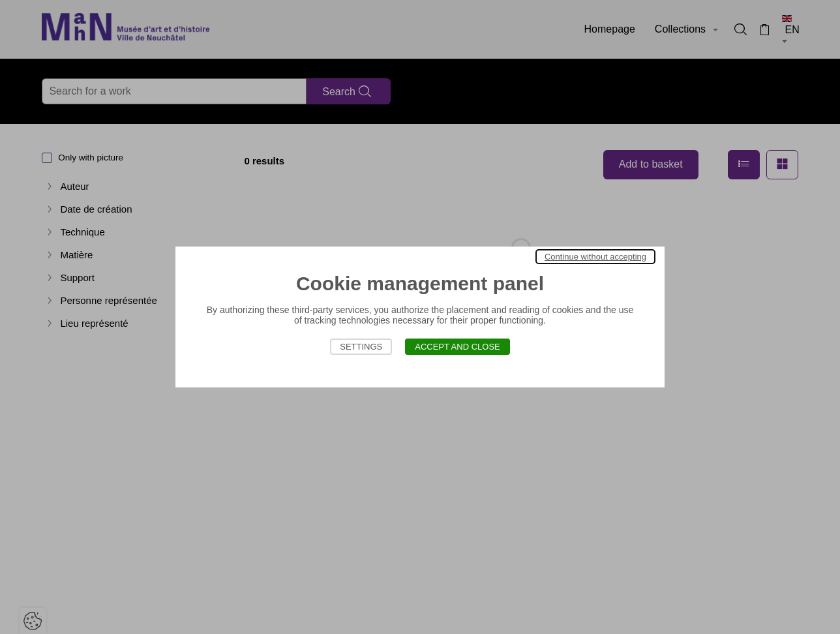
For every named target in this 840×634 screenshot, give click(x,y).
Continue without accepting (595, 257)
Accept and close (457, 347)
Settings (361, 347)
